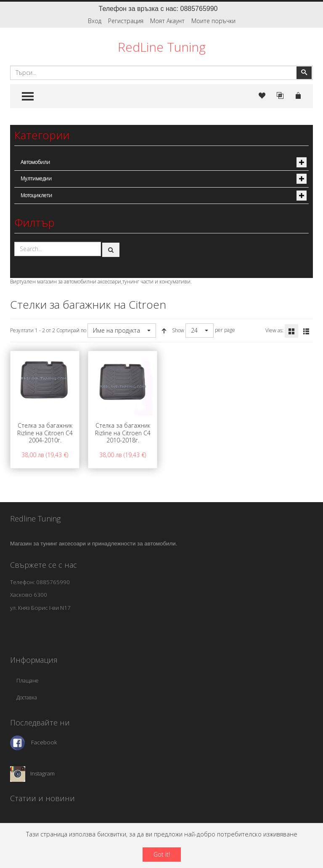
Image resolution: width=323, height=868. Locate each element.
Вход (95, 21)
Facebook (44, 742)
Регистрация (126, 21)
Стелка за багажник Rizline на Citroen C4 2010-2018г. (123, 433)
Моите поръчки (213, 21)
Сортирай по (71, 330)
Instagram (42, 773)
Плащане (28, 681)
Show (178, 330)
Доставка (27, 697)
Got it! (162, 854)
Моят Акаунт (167, 21)
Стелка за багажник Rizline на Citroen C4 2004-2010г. (45, 433)
